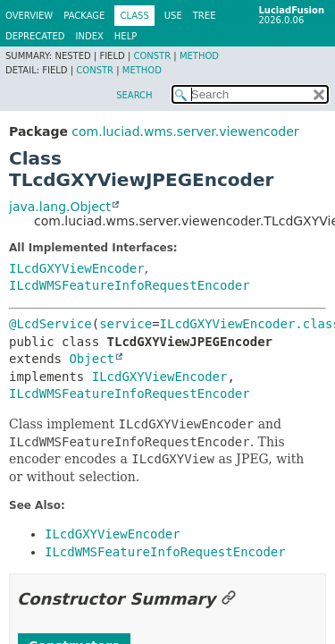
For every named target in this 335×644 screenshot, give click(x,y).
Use (173, 16)
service (126, 324)
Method (199, 56)
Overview (29, 16)
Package (84, 16)
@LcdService (50, 324)
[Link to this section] (229, 599)
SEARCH (134, 95)
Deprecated (35, 36)
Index (90, 36)
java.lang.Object (60, 207)
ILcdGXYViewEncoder (77, 268)
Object (92, 359)
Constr (152, 56)
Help (126, 36)
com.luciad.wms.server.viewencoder (185, 131)
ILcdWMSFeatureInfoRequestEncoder (130, 285)
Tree (205, 16)
